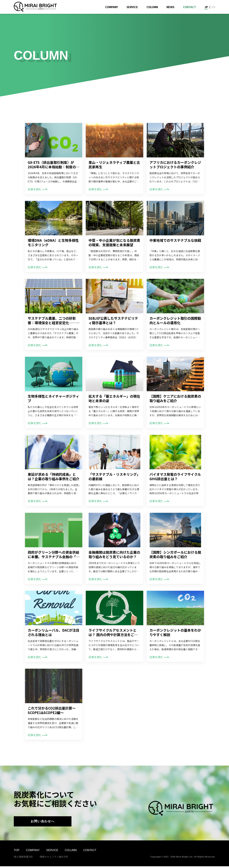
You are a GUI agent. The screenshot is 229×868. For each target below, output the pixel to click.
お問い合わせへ (43, 822)
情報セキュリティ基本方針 (54, 858)
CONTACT (189, 7)
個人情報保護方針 (23, 858)
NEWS (170, 7)
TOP (17, 852)
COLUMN (152, 7)
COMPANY (112, 7)
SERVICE (132, 7)
